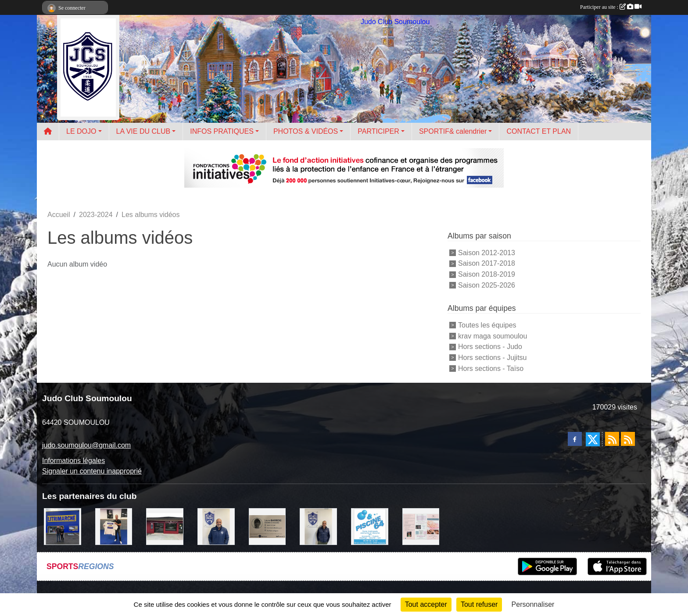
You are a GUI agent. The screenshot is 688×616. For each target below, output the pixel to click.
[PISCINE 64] (370, 526)
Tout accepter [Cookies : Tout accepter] (426, 604)
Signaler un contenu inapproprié (92, 471)
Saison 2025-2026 (487, 285)
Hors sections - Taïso (491, 369)
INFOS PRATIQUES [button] (222, 131)
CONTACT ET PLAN (539, 131)
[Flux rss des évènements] (628, 439)
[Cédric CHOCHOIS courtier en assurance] (318, 526)
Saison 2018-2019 (487, 274)
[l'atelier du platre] (114, 526)
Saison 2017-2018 (487, 263)
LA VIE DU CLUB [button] (143, 131)
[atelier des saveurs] (165, 526)
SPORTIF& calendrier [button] (453, 131)
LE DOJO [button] (81, 131)
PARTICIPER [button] (378, 131)
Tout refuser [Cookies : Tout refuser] (479, 604)
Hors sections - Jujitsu (493, 358)
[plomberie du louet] (216, 526)
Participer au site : (611, 7)
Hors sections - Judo (490, 347)
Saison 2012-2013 (487, 252)
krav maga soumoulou (493, 336)
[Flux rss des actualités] (612, 439)
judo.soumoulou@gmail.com (86, 445)
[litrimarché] (63, 526)
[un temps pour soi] (421, 526)
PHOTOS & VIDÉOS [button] (306, 131)
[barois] (267, 526)
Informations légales (73, 461)
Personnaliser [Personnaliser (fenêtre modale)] (533, 604)
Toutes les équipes (487, 325)
